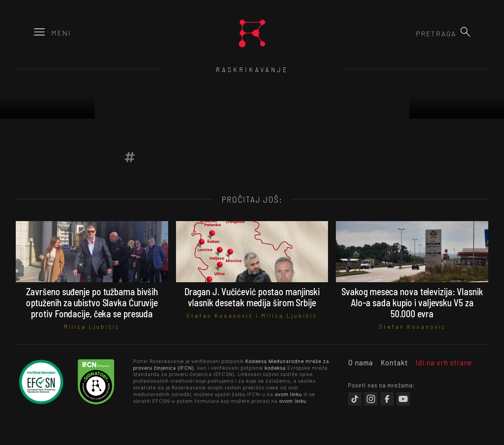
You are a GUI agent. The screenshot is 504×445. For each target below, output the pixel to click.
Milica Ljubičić (92, 327)
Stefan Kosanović (220, 316)
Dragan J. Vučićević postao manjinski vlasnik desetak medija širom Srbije (252, 297)
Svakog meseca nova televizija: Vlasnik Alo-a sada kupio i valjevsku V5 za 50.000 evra (412, 303)
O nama (360, 362)
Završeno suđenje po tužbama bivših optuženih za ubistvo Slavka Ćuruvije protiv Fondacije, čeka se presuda (92, 303)
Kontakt (394, 362)
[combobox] (414, 34)
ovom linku (288, 394)
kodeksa (275, 368)
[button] (465, 32)
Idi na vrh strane (444, 362)
